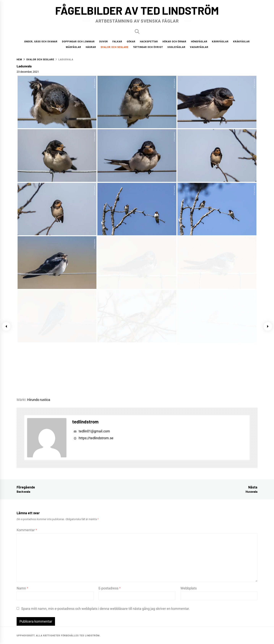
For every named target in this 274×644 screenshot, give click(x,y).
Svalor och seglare (115, 47)
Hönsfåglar (199, 42)
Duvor (104, 42)
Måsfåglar (74, 47)
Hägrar (91, 47)
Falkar (117, 42)
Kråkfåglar (241, 42)
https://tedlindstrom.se (93, 438)
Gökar (131, 42)
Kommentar (27, 530)
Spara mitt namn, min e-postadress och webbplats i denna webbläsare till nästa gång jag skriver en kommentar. (105, 609)
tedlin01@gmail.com (91, 431)
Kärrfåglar (220, 42)
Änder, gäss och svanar (41, 42)
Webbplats (189, 588)
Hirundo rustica (39, 400)
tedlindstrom (85, 422)
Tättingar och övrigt (148, 47)
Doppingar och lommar (78, 42)
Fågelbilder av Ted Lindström (137, 10)
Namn (22, 588)
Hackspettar (149, 42)
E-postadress (110, 588)
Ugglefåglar (176, 47)
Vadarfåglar (199, 47)
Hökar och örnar (174, 42)
